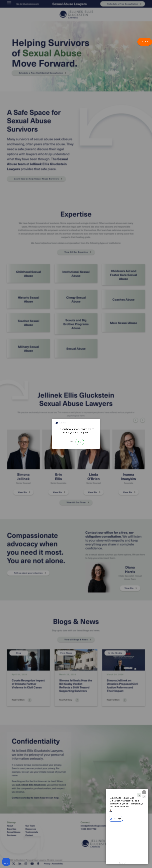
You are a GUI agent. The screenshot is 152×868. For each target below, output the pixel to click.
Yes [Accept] (80, 442)
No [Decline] (72, 442)
